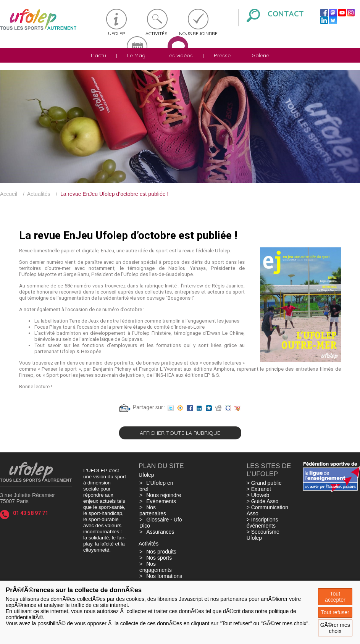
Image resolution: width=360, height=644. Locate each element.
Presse (222, 55)
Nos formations (164, 576)
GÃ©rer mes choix (335, 628)
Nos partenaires (153, 510)
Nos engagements (156, 567)
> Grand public (264, 483)
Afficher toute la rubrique (180, 433)
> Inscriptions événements (262, 523)
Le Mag (136, 55)
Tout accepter (335, 597)
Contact (286, 14)
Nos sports (159, 558)
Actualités (39, 194)
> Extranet (259, 489)
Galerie (260, 55)
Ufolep (116, 33)
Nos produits (161, 552)
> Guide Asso (263, 501)
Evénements (161, 501)
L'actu (98, 55)
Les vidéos (180, 55)
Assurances (160, 532)
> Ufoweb (258, 495)
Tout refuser (335, 612)
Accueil (9, 194)
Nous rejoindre (198, 33)
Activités (156, 33)
